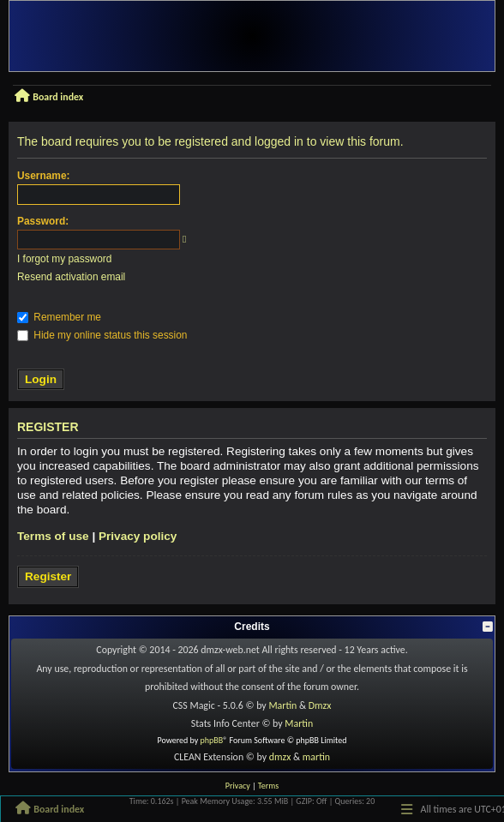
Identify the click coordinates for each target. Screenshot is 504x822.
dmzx (280, 757)
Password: (43, 221)
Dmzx (320, 705)
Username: (43, 176)
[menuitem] (238, 786)
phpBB (212, 740)
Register (48, 576)
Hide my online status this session (102, 335)
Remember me (59, 317)
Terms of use (53, 536)
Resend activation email (71, 277)
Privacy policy (138, 536)
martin (316, 757)
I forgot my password (64, 259)
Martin (282, 705)
